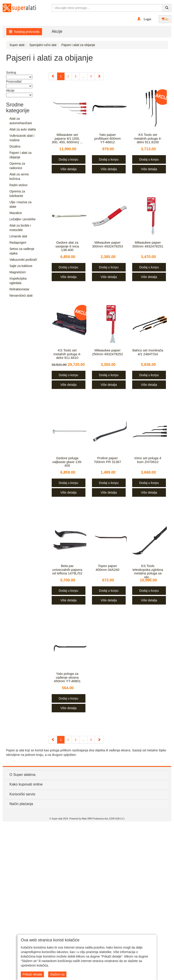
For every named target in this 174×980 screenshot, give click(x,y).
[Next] (99, 76)
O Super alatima (22, 775)
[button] (144, 19)
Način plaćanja (21, 804)
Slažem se (57, 974)
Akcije (57, 31)
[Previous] (53, 76)
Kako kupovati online (26, 784)
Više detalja (68, 169)
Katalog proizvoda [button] (24, 32)
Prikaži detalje (32, 974)
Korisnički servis (22, 794)
